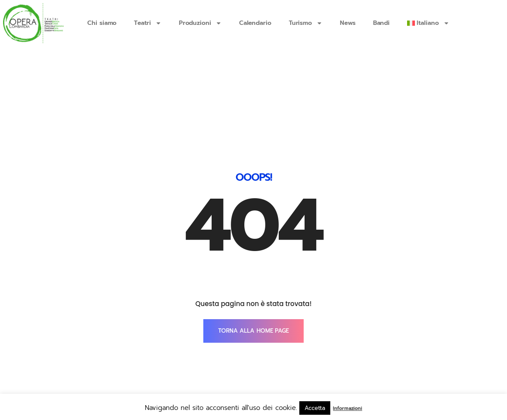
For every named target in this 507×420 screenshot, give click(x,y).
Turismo (306, 23)
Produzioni (200, 23)
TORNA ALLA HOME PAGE (254, 278)
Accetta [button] (315, 408)
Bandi (382, 23)
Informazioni (348, 408)
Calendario (255, 23)
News (348, 23)
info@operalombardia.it (128, 374)
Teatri (147, 23)
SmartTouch (430, 374)
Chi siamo (102, 23)
